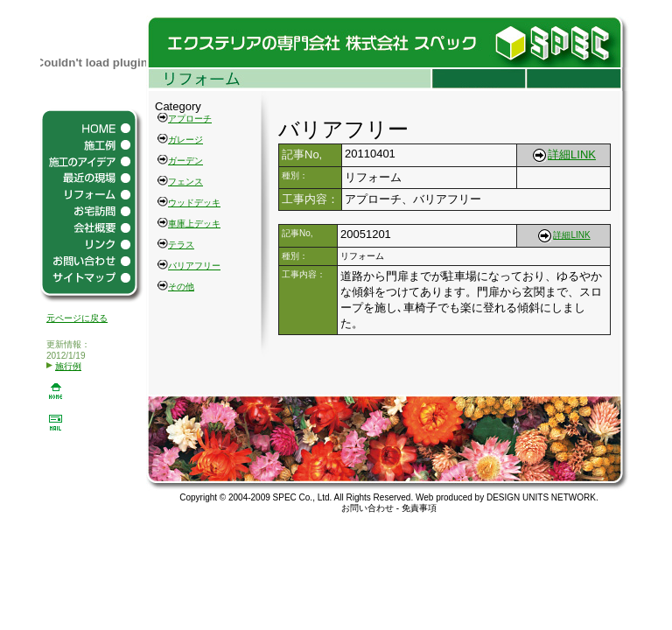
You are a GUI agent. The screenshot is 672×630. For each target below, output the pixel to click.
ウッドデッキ (194, 203)
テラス (181, 245)
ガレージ (185, 140)
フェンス (185, 182)
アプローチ (190, 119)
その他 (181, 287)
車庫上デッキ (194, 224)
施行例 (64, 366)
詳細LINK (563, 154)
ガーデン (185, 161)
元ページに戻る (77, 318)
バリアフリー (194, 266)
